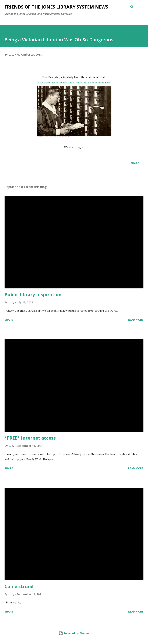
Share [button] (135, 163)
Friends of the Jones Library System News (56, 7)
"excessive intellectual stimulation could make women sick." (74, 82)
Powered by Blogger (74, 633)
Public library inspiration (33, 294)
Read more (136, 320)
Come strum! (19, 586)
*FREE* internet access (30, 438)
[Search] (132, 7)
